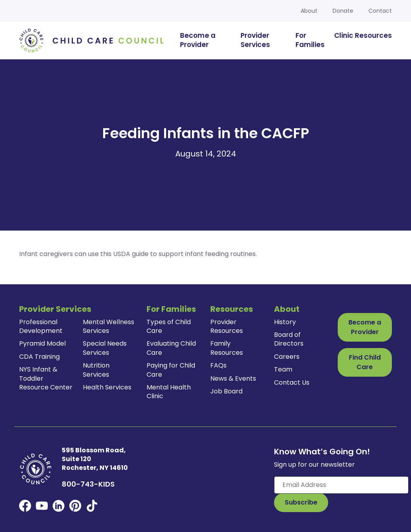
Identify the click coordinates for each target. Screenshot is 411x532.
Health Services (107, 387)
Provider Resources (227, 326)
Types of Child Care (169, 326)
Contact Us (292, 382)
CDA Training (39, 357)
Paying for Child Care (171, 370)
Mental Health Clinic (169, 392)
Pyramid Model (42, 343)
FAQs (218, 365)
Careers (287, 357)
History (285, 322)
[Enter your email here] (341, 485)
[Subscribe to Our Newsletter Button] (301, 503)
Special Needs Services (105, 348)
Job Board (226, 391)
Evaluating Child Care (171, 348)
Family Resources (227, 348)
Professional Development (41, 326)
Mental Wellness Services (109, 326)
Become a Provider (365, 327)
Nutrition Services (96, 370)
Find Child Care (365, 362)
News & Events (233, 378)
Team (283, 369)
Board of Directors (289, 339)
